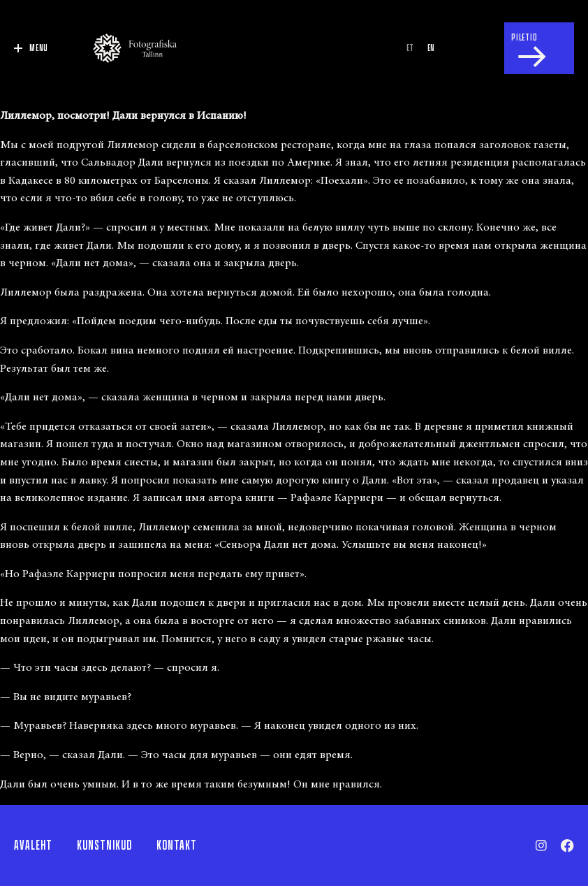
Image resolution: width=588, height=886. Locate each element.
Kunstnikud (104, 845)
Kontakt (177, 845)
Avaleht (33, 845)
